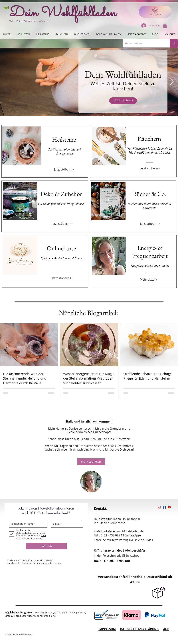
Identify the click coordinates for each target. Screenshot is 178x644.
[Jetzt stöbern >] (64, 170)
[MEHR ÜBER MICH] (91, 462)
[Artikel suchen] (143, 43)
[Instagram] (159, 507)
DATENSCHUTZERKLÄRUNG (139, 629)
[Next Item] (172, 82)
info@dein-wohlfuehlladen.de (124, 531)
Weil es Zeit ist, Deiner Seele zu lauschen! (29, 21)
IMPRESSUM (107, 629)
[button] (165, 25)
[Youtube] (169, 507)
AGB (166, 629)
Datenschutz (55, 563)
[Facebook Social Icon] (164, 507)
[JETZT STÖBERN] (123, 101)
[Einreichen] (46, 546)
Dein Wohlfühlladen (63, 13)
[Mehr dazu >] (150, 280)
